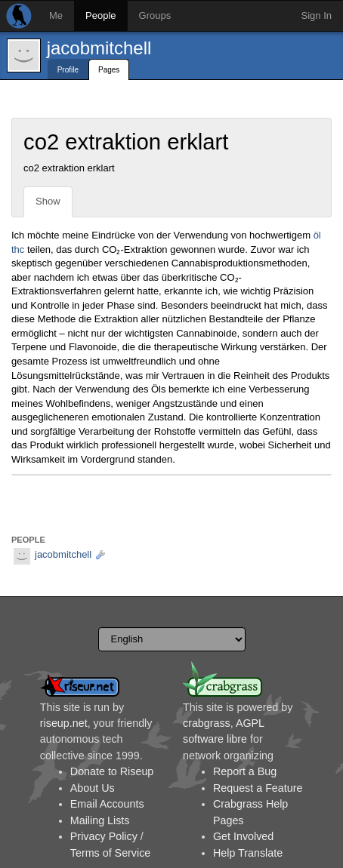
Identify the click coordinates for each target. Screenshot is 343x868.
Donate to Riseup (112, 771)
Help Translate (248, 853)
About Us (93, 788)
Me (56, 15)
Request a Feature (258, 788)
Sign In (317, 15)
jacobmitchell (99, 48)
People (100, 15)
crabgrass (207, 723)
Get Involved (243, 836)
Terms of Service (110, 853)
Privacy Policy (104, 836)
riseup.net (64, 723)
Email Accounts (107, 804)
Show (48, 201)
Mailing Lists (100, 820)
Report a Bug (245, 771)
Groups (155, 15)
